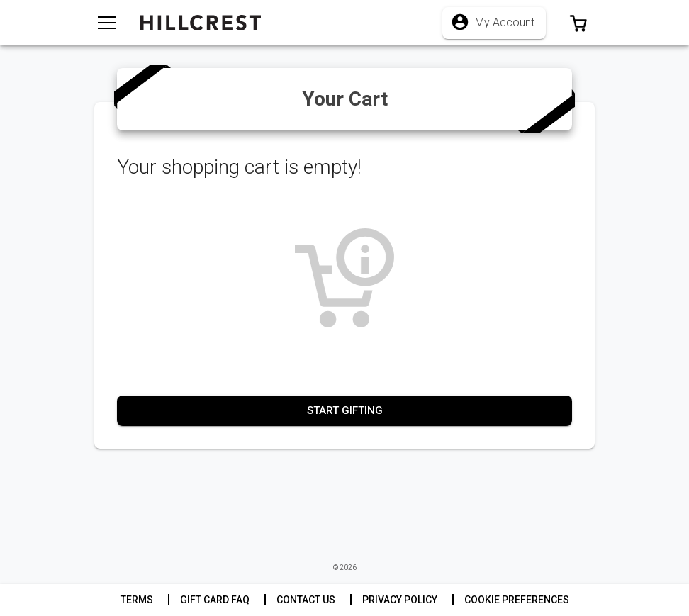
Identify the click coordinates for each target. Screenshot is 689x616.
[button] (578, 23)
